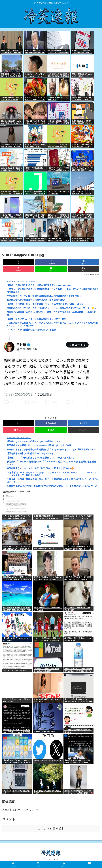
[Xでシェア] (18, 262)
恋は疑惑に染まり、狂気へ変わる (19, 438)
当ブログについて (51, 859)
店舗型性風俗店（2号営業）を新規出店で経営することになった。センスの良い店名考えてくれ (52, 486)
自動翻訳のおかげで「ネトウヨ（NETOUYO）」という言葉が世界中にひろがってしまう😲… (52, 308)
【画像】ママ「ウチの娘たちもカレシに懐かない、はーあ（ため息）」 (41, 458)
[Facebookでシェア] (51, 262)
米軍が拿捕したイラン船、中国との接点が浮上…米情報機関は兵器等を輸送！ (44, 296)
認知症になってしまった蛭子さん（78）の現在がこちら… (35, 441)
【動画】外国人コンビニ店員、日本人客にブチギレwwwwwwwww (39, 285)
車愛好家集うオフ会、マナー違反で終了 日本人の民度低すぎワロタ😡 (40, 468)
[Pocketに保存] (18, 269)
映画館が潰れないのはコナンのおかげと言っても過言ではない (37, 300)
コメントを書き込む (51, 829)
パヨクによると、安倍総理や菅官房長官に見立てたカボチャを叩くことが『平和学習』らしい (52, 450)
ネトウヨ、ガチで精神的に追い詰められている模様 (31, 330)
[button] (84, 269)
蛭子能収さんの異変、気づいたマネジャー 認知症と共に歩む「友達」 (40, 445)
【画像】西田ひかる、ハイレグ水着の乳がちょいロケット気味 (37, 319)
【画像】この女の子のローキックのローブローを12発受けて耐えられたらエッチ (45, 304)
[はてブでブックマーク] (84, 262)
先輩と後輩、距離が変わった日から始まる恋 (23, 281)
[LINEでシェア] (51, 269)
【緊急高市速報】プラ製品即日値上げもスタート (30, 454)
